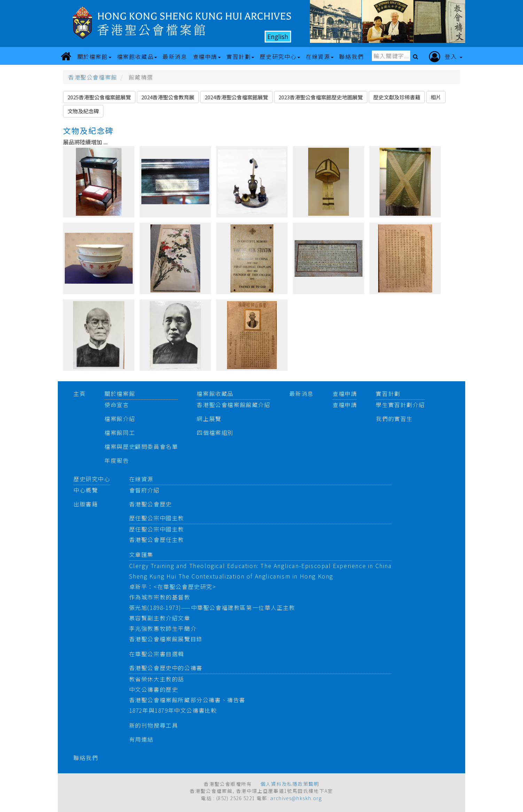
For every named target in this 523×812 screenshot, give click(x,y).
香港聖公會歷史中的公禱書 (166, 668)
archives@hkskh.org (296, 798)
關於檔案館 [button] (94, 56)
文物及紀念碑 (83, 111)
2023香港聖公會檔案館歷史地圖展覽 (321, 97)
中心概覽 (86, 490)
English (278, 37)
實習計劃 (388, 393)
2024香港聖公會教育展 (168, 97)
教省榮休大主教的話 (157, 679)
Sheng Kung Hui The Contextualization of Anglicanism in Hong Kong (231, 576)
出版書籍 (86, 504)
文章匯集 (141, 554)
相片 (436, 97)
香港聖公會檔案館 (93, 77)
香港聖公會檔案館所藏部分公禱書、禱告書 (187, 700)
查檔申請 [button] (207, 56)
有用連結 (141, 739)
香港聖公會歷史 (151, 504)
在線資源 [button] (320, 56)
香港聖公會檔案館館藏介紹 (233, 405)
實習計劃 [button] (240, 56)
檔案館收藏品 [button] (137, 56)
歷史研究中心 (92, 479)
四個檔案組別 (215, 432)
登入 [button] (446, 57)
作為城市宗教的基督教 (160, 597)
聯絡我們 (86, 758)
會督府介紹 (145, 490)
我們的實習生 (394, 419)
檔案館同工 (120, 432)
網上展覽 (209, 419)
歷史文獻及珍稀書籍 (397, 97)
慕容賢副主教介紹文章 (160, 618)
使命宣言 (117, 405)
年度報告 (117, 460)
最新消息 (302, 393)
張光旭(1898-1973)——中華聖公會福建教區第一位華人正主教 (212, 607)
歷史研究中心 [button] (280, 56)
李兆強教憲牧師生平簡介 (163, 628)
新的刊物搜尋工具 (154, 725)
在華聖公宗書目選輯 (157, 654)
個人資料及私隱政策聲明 (290, 784)
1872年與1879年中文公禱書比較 (173, 710)
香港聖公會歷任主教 (157, 539)
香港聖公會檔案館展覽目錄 (166, 639)
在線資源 (141, 479)
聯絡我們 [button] (351, 56)
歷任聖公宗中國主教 (157, 518)
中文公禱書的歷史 (154, 689)
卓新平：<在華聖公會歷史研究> (173, 587)
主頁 (80, 393)
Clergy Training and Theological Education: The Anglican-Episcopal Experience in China (260, 566)
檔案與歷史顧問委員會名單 (141, 446)
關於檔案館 (120, 393)
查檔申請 (345, 393)
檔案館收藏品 (215, 393)
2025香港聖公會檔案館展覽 (99, 97)
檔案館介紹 (120, 419)
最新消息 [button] (175, 56)
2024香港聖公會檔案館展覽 (236, 97)
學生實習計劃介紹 (400, 405)
